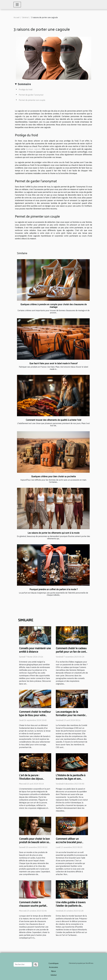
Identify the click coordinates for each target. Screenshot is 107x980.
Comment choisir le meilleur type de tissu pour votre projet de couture (35, 715)
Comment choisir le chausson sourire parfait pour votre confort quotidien (35, 906)
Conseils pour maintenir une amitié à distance (35, 650)
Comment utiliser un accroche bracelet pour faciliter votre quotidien (69, 842)
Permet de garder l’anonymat (31, 95)
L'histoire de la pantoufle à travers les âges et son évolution (71, 779)
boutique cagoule (33, 149)
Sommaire (24, 84)
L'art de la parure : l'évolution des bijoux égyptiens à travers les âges (35, 779)
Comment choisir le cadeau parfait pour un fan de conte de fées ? (71, 652)
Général (25, 17)
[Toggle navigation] (17, 5)
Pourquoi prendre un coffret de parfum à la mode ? (54, 589)
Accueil (17, 17)
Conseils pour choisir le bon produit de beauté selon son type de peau (35, 842)
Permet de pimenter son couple (32, 100)
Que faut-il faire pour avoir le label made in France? (53, 363)
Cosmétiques (54, 963)
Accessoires (53, 967)
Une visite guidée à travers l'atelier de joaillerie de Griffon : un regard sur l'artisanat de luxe (71, 907)
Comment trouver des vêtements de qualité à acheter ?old (53, 420)
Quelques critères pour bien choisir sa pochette (53, 476)
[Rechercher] (23, 964)
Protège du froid (26, 90)
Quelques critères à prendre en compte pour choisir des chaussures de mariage (54, 306)
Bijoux (54, 971)
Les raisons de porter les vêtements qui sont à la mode (54, 533)
